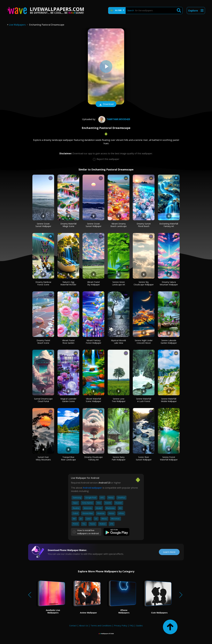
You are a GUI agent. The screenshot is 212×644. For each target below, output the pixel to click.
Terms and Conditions (101, 625)
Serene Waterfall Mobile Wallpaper (169, 400)
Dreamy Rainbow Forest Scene (43, 283)
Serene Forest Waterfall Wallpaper (169, 458)
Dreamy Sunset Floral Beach (144, 225)
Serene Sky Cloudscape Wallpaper (144, 283)
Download (106, 104)
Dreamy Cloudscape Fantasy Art (93, 458)
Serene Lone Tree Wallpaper (119, 400)
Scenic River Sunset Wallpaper (144, 458)
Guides (139, 625)
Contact (73, 625)
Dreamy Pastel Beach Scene (43, 342)
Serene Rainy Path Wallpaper (119, 458)
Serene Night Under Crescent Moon (144, 342)
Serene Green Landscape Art (119, 283)
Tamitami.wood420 (114, 119)
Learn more (169, 552)
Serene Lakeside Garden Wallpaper (169, 342)
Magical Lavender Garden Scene (68, 400)
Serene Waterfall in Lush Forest (144, 400)
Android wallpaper (92, 488)
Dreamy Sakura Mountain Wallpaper (169, 283)
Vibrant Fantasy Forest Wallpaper (94, 342)
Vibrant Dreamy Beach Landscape (119, 225)
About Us (84, 625)
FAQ (132, 625)
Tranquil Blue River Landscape (68, 458)
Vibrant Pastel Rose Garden (68, 342)
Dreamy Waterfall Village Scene (68, 225)
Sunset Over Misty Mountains (43, 458)
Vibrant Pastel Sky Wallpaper (94, 283)
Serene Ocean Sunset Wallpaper (43, 225)
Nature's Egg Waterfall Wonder (68, 283)
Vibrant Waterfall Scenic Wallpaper (93, 400)
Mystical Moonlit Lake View (119, 342)
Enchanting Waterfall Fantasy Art (169, 225)
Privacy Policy (121, 625)
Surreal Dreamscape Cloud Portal (43, 400)
